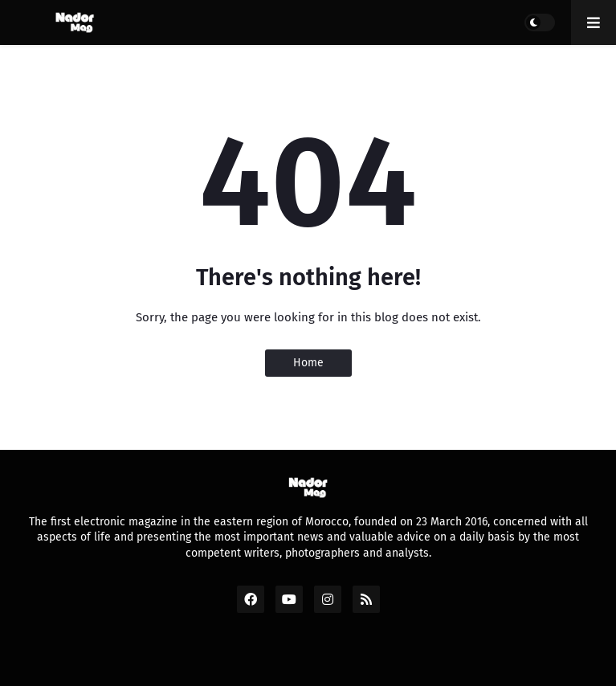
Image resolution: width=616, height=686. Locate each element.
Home (308, 363)
